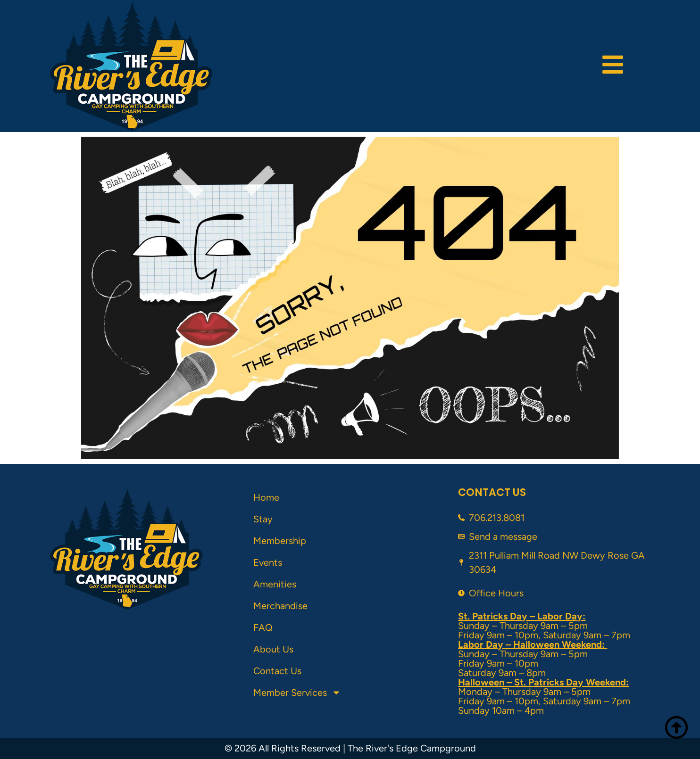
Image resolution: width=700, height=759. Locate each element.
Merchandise (280, 606)
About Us (273, 649)
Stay (263, 519)
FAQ (263, 627)
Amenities (275, 584)
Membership (280, 541)
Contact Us (277, 671)
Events (268, 562)
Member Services (297, 693)
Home (266, 497)
